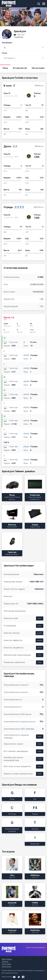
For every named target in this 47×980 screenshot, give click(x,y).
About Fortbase (7, 959)
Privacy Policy (6, 964)
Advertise (5, 962)
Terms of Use (6, 967)
